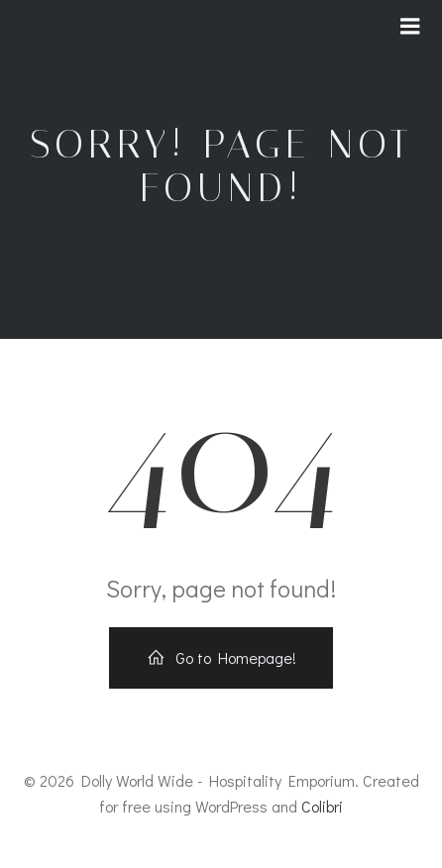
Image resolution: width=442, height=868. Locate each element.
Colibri (322, 806)
